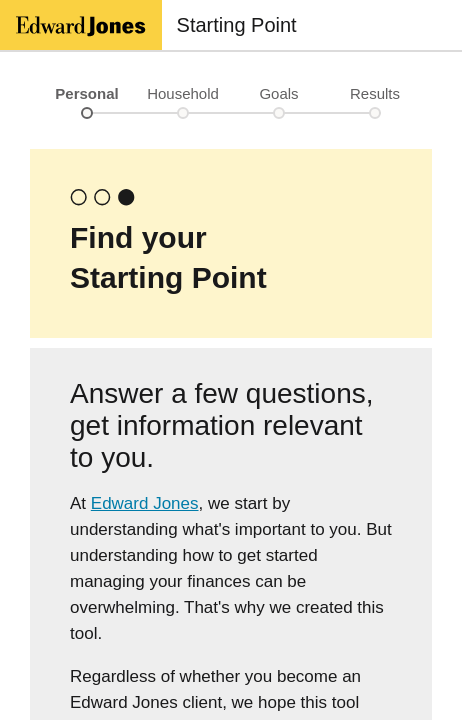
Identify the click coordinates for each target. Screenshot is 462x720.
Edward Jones (145, 503)
